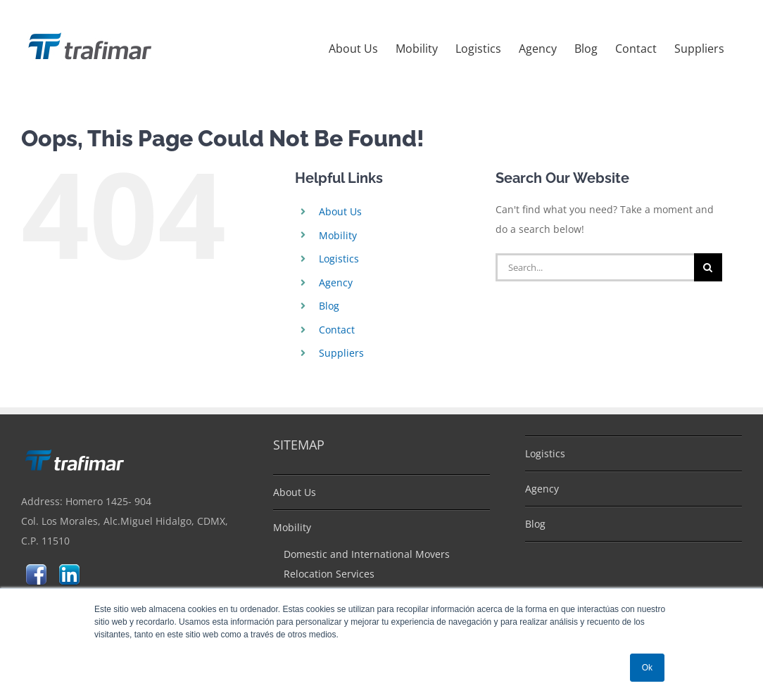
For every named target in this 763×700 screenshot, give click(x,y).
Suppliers (341, 353)
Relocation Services (329, 574)
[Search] (708, 267)
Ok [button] (647, 668)
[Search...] (594, 267)
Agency (336, 282)
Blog (329, 306)
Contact (337, 330)
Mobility (338, 235)
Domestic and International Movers (367, 554)
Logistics (339, 259)
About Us (340, 211)
